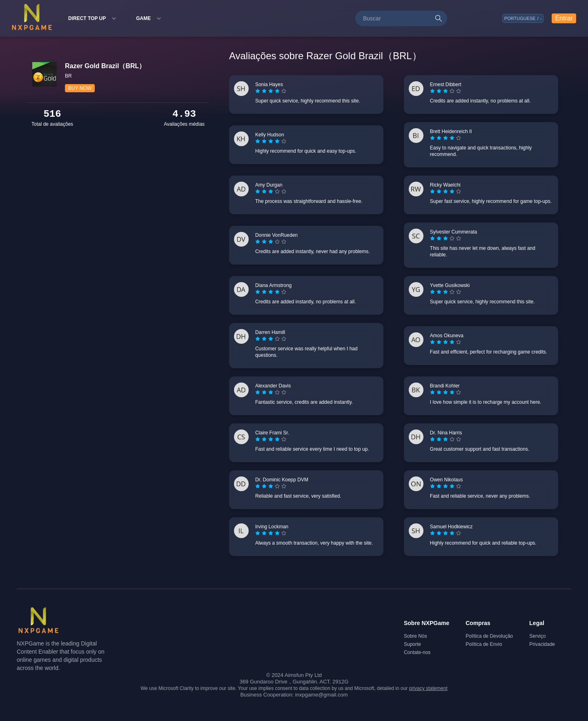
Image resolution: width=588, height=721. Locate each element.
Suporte (412, 644)
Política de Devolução (489, 636)
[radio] (258, 91)
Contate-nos (417, 652)
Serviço (537, 636)
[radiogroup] (271, 91)
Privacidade (542, 644)
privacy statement (428, 688)
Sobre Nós (415, 636)
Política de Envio (484, 644)
